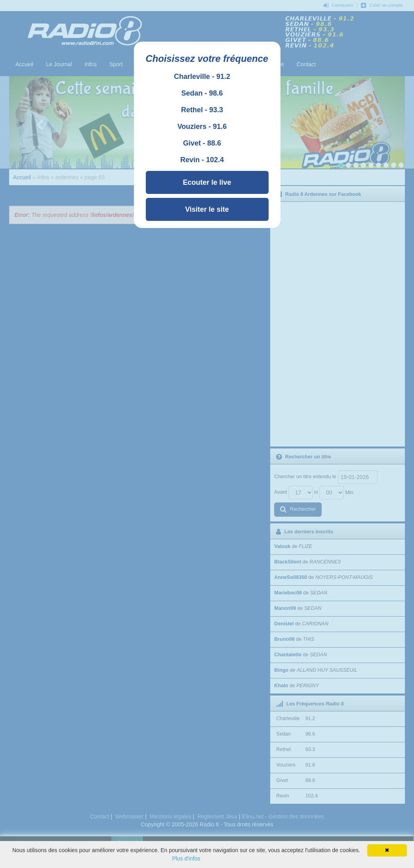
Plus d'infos (186, 858)
